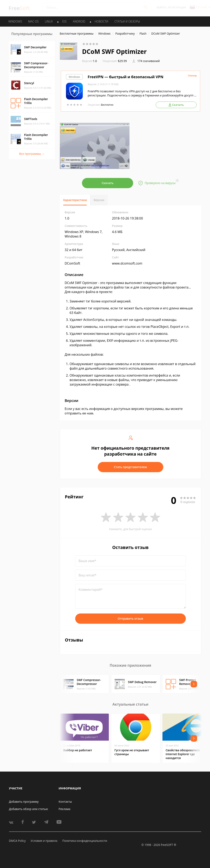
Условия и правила (44, 841)
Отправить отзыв (131, 618)
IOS (64, 21)
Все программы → (32, 154)
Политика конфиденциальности (85, 841)
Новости (101, 21)
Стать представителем (130, 467)
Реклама (64, 809)
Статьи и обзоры (127, 21)
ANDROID (79, 21)
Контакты (65, 802)
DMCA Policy (17, 841)
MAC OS (33, 21)
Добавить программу (24, 802)
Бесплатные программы (77, 33)
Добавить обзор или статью (29, 809)
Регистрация (177, 7)
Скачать (108, 183)
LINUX (49, 21)
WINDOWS (15, 21)
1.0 (90, 61)
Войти (161, 7)
